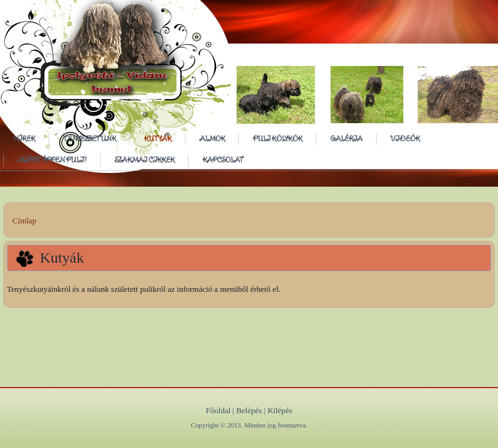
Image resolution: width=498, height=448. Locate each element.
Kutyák (157, 138)
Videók (405, 138)
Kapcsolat (223, 160)
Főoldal (218, 410)
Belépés (249, 410)
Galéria (346, 138)
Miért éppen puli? (52, 160)
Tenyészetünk (89, 138)
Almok (212, 138)
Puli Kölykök (277, 138)
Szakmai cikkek (144, 160)
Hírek (24, 138)
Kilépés (280, 410)
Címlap (24, 221)
